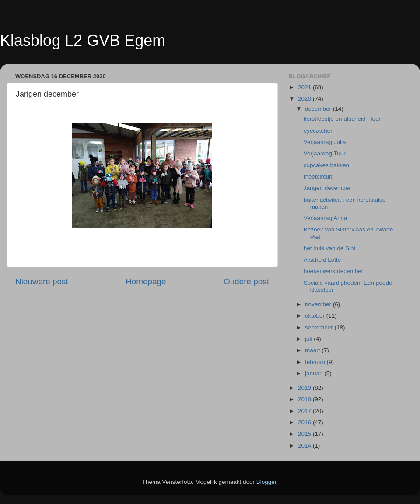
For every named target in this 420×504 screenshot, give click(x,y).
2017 (305, 411)
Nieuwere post (42, 282)
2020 (305, 99)
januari (315, 373)
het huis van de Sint (330, 248)
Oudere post (246, 282)
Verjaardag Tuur (325, 153)
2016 (305, 422)
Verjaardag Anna (325, 218)
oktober (316, 316)
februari (316, 362)
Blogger (266, 482)
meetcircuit (318, 177)
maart (313, 350)
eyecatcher (318, 131)
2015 (305, 434)
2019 (305, 388)
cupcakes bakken (326, 165)
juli (309, 339)
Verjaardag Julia (325, 142)
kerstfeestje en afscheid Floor (342, 119)
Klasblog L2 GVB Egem (83, 40)
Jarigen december (327, 188)
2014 (305, 446)
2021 (305, 87)
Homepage (146, 282)
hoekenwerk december (334, 271)
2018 (305, 399)
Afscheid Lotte (322, 260)
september (320, 327)
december (319, 109)
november (319, 304)
